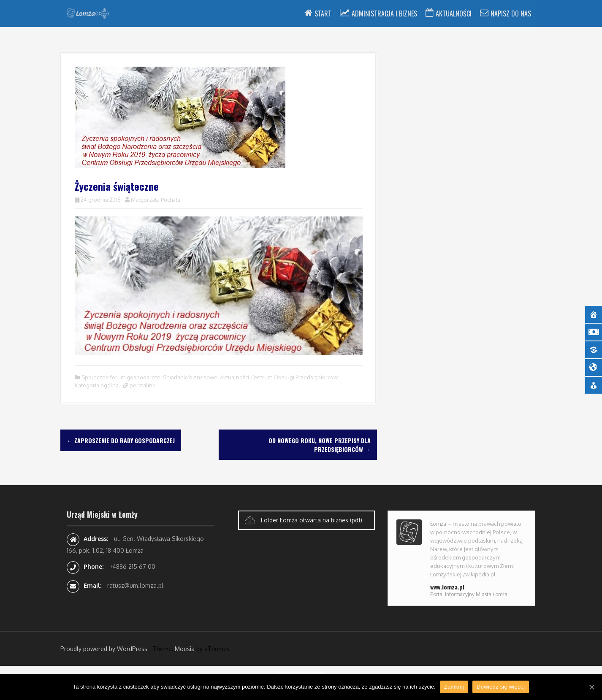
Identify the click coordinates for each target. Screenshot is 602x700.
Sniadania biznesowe (190, 377)
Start (323, 14)
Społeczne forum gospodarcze (121, 377)
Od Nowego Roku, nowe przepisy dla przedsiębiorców (320, 445)
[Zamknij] (591, 687)
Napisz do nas (511, 14)
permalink (142, 385)
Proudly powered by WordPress (104, 649)
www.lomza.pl (447, 587)
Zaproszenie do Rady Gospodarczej (121, 440)
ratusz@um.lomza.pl (135, 585)
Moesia (185, 649)
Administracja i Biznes (384, 14)
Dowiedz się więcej (501, 687)
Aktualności (454, 14)
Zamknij (454, 687)
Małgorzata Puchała (156, 200)
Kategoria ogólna (97, 385)
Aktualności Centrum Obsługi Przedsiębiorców (279, 377)
